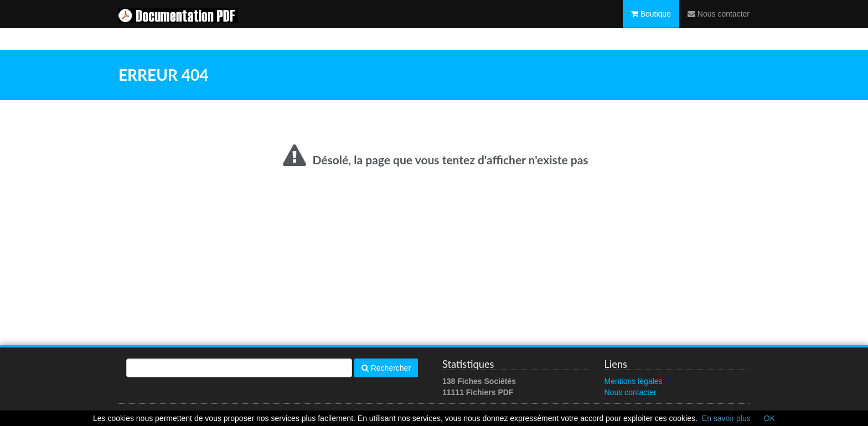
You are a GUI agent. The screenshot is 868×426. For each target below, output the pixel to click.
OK (769, 418)
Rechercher (386, 368)
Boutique (651, 25)
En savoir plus (726, 418)
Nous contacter (719, 25)
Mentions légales (634, 381)
